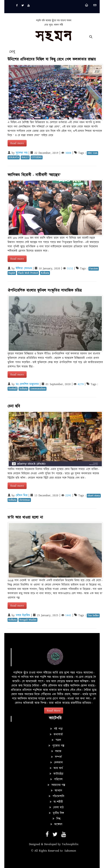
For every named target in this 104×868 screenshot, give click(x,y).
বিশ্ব (56, 819)
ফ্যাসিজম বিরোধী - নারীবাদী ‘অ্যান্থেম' (34, 175)
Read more (17, 143)
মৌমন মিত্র (22, 495)
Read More (54, 711)
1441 (68, 615)
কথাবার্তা (56, 735)
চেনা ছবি (14, 406)
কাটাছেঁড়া (56, 774)
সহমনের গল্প (56, 785)
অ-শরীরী (56, 802)
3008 (68, 153)
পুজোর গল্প (56, 746)
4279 (81, 384)
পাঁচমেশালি (56, 796)
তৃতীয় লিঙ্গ (56, 813)
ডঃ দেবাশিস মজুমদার (27, 384)
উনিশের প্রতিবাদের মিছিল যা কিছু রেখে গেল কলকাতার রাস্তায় (52, 60)
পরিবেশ (56, 779)
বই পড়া (56, 729)
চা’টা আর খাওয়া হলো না (25, 518)
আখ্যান (56, 791)
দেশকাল (56, 763)
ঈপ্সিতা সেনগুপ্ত (24, 268)
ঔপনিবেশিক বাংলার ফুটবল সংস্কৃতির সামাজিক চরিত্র (45, 291)
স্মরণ (56, 740)
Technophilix (70, 844)
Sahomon (70, 851)
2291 (68, 495)
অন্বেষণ (56, 824)
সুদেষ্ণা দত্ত (22, 153)
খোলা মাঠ (56, 808)
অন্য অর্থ (56, 768)
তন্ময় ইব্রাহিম (23, 615)
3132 (70, 268)
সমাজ (56, 751)
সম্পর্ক (56, 757)
